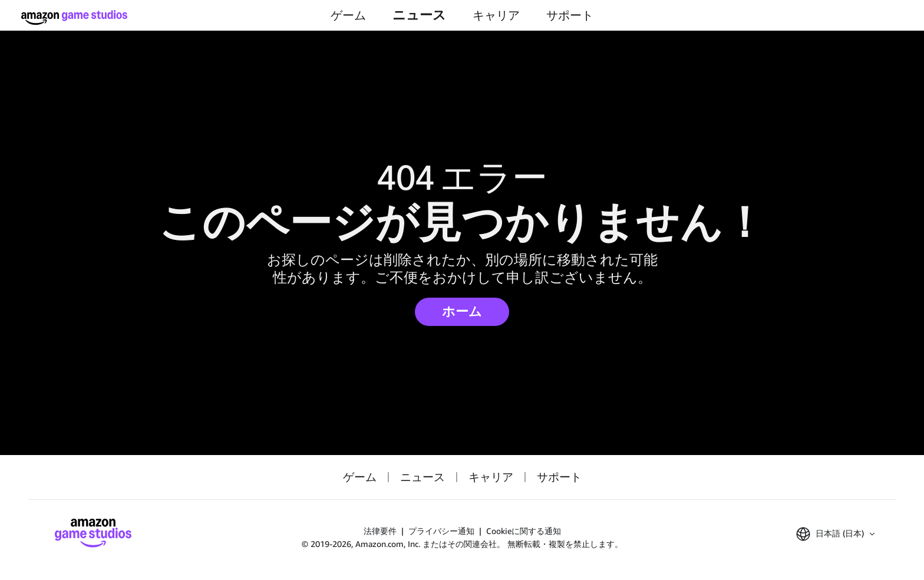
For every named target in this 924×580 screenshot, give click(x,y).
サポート (570, 15)
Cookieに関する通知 (524, 531)
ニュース (419, 15)
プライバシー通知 (441, 531)
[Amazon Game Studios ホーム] (74, 17)
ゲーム (348, 15)
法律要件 (380, 531)
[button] (835, 534)
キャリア (496, 15)
